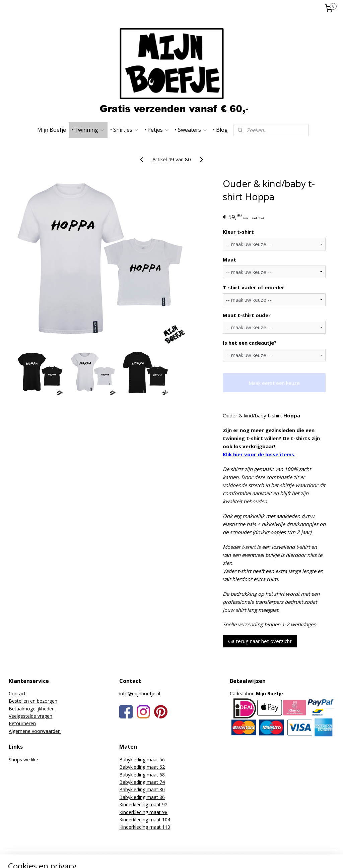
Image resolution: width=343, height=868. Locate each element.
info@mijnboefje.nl (140, 693)
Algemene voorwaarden (35, 731)
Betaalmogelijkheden (32, 709)
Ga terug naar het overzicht (260, 641)
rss (209, 856)
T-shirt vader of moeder (254, 287)
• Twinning (88, 130)
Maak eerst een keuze (274, 383)
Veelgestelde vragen (30, 716)
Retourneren (22, 723)
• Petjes (157, 130)
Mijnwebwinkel (293, 856)
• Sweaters (191, 130)
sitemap (194, 856)
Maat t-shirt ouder (247, 315)
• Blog (220, 130)
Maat (229, 259)
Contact (17, 693)
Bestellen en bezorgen (33, 701)
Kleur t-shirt (238, 232)
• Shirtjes (125, 130)
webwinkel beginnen (234, 856)
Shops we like (23, 760)
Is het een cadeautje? (250, 343)
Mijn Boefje (52, 130)
